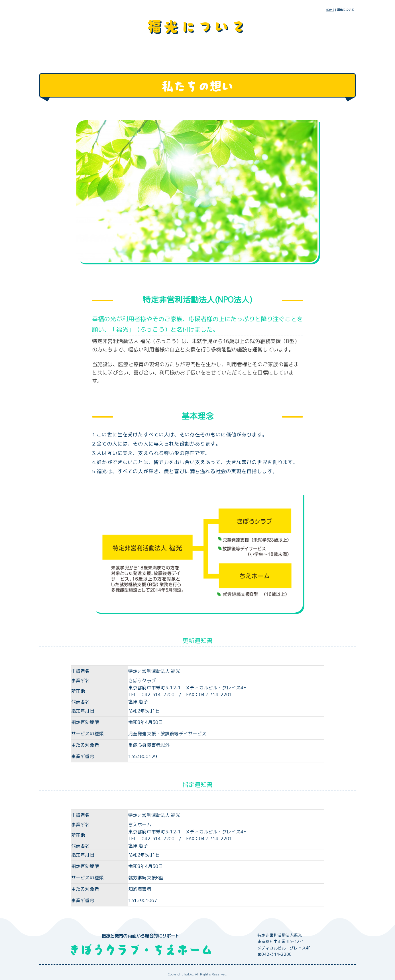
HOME (330, 10)
